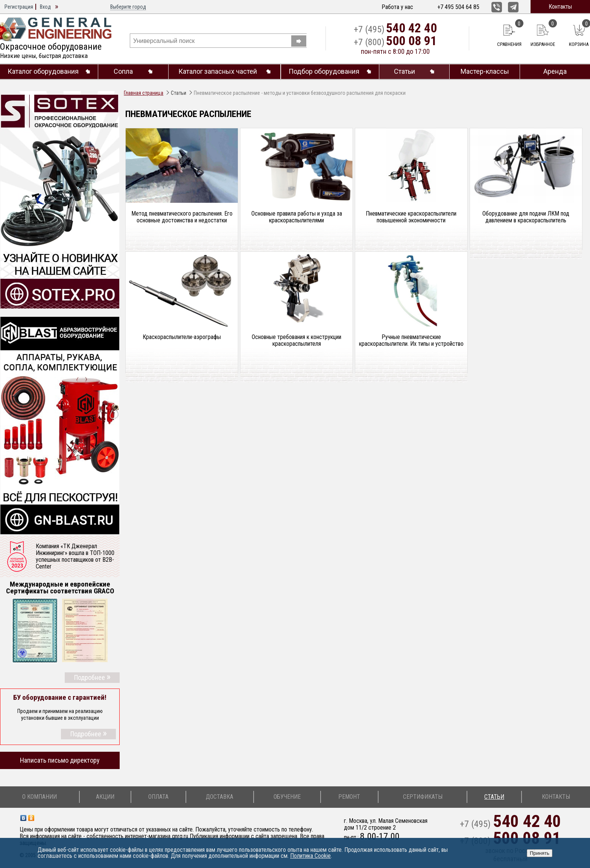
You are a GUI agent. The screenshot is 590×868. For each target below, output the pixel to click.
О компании (40, 797)
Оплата (158, 797)
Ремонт (349, 797)
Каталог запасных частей (218, 71)
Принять (540, 853)
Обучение (287, 797)
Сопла (123, 71)
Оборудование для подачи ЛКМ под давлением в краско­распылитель (526, 217)
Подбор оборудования (324, 71)
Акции (105, 797)
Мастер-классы (485, 71)
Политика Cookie (310, 856)
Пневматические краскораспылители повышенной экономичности (411, 217)
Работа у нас (397, 7)
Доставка (220, 797)
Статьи (404, 71)
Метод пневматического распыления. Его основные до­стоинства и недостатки (182, 217)
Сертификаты (423, 797)
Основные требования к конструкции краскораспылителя (297, 341)
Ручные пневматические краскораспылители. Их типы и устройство (411, 341)
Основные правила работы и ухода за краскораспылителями (297, 217)
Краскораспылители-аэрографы (182, 337)
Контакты (560, 7)
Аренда (555, 71)
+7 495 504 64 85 (458, 7)
